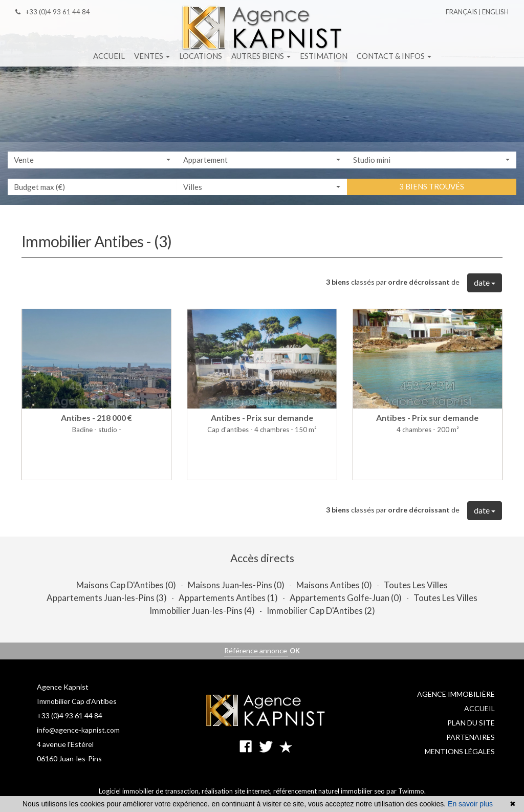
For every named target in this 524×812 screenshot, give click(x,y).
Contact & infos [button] (394, 56)
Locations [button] (201, 56)
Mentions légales (460, 751)
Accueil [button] (109, 56)
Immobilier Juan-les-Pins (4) (202, 611)
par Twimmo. (406, 791)
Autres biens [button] (261, 56)
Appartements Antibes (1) (228, 598)
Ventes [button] (152, 56)
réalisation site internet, (237, 791)
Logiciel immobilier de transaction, (150, 791)
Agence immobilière (456, 694)
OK (295, 651)
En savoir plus (470, 804)
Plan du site (471, 723)
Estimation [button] (324, 56)
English (495, 12)
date (485, 282)
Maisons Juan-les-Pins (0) (236, 585)
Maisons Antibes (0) (334, 585)
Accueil (479, 708)
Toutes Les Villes (416, 585)
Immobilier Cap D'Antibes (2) (321, 611)
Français (462, 12)
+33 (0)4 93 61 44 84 (53, 12)
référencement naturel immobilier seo (330, 791)
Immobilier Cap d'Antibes (77, 701)
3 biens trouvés (432, 187)
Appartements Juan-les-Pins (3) (107, 598)
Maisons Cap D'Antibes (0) (126, 585)
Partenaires (471, 737)
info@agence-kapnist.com (78, 730)
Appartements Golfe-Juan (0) (346, 598)
